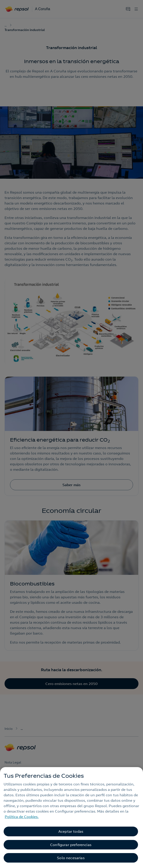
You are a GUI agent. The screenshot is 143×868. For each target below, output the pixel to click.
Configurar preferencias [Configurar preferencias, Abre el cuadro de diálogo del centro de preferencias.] (71, 845)
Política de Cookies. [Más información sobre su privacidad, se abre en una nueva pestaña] (22, 817)
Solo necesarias (71, 858)
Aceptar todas (71, 831)
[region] (71, 818)
